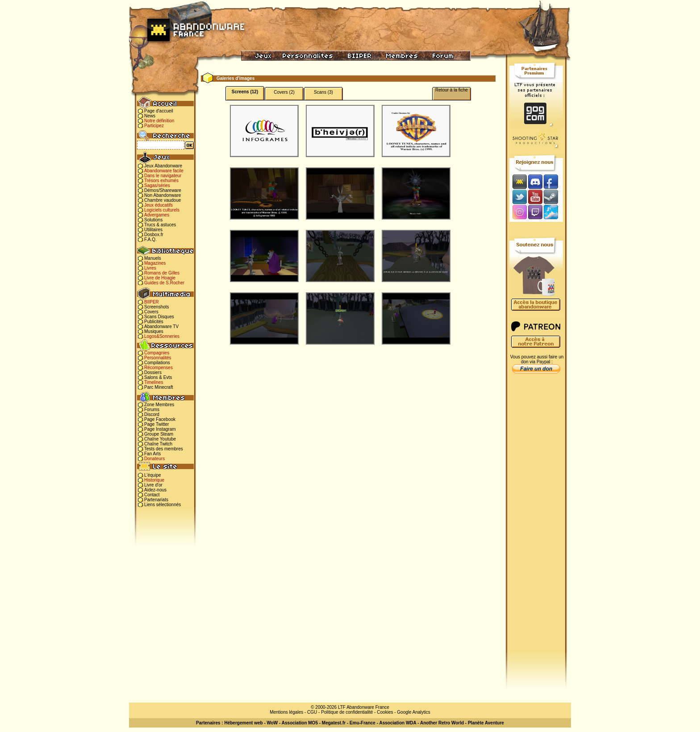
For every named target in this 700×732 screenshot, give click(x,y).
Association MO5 (300, 723)
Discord (152, 414)
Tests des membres (164, 449)
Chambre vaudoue (162, 200)
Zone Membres (159, 405)
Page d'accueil (159, 111)
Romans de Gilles (162, 273)
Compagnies (157, 353)
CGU (312, 712)
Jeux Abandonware (163, 166)
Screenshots (157, 307)
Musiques (154, 331)
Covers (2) (284, 92)
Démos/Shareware (163, 190)
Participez (154, 126)
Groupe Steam (159, 434)
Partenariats (156, 500)
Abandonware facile (164, 171)
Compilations (157, 363)
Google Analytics (414, 712)
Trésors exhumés (161, 181)
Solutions (153, 220)
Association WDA (398, 723)
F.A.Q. (150, 239)
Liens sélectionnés (162, 505)
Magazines (155, 263)
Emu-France (362, 723)
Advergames (157, 215)
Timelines (154, 382)
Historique (154, 480)
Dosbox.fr (154, 235)
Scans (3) (323, 92)
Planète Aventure (486, 723)
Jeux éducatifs (158, 205)
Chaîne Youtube (160, 439)
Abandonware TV (161, 326)
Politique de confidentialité (347, 712)
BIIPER (152, 302)
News (150, 116)
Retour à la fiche (452, 90)
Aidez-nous (155, 490)
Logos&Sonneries (162, 336)
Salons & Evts (158, 377)
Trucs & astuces (160, 225)
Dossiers (153, 372)
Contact (152, 495)
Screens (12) (245, 92)
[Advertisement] (536, 518)
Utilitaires (153, 230)
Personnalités (158, 358)
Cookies (385, 712)
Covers (151, 312)
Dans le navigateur (163, 176)
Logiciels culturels (162, 210)
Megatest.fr (334, 723)
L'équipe (153, 475)
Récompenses (158, 368)
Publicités (154, 322)
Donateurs (154, 459)
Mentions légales (286, 712)
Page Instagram (160, 429)
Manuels (153, 258)
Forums (152, 410)
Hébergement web (243, 723)
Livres (150, 268)
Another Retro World (442, 723)
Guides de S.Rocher (164, 283)
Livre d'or (153, 485)
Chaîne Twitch (158, 444)
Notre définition (159, 121)
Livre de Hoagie (160, 278)
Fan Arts (152, 454)
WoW (273, 723)
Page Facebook (160, 419)
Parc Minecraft (158, 387)
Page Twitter (156, 424)
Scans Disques (159, 317)
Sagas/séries (157, 185)
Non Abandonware (162, 195)
